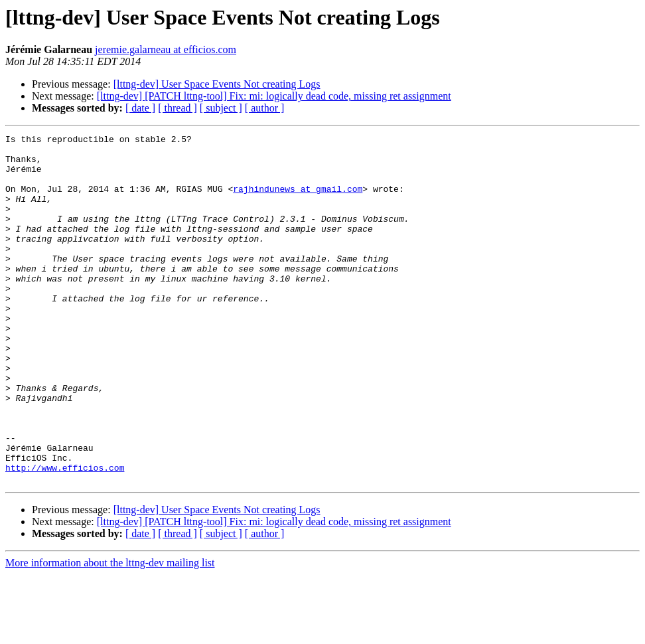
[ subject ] (221, 108)
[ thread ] (178, 108)
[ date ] (140, 108)
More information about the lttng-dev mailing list (110, 632)
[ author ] (265, 108)
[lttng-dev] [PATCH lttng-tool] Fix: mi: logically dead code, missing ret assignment (274, 96)
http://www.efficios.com (65, 535)
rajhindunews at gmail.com (298, 201)
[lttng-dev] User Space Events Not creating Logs (217, 84)
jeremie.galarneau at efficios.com (166, 49)
